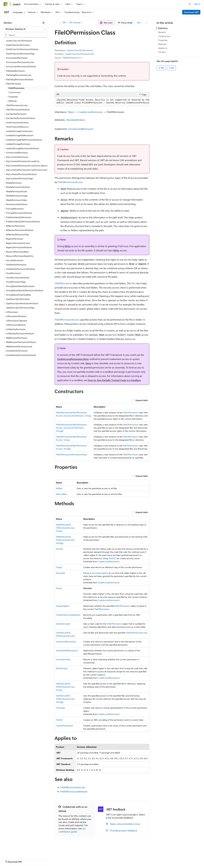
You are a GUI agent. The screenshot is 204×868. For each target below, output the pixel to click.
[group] (102, 101)
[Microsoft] (6, 4)
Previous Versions (27, 859)
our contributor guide (72, 830)
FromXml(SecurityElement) (68, 615)
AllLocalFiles (62, 494)
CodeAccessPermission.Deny (73, 359)
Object (71, 112)
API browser (75, 22)
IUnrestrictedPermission (81, 129)
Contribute (54, 859)
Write (68, 246)
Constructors (164, 36)
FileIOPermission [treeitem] (16, 88)
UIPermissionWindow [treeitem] (16, 325)
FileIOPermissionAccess (70, 182)
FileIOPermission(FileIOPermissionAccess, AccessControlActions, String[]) (71, 428)
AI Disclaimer (10, 859)
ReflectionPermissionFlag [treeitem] (17, 234)
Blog (41, 859)
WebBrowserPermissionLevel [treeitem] (19, 346)
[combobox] (25, 29)
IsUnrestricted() (63, 659)
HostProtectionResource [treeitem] (17, 127)
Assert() (59, 549)
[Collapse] (44, 23)
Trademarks (125, 859)
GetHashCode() (63, 624)
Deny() (59, 588)
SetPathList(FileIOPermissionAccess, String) (65, 687)
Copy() (59, 567)
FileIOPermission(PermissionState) (72, 454)
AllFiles (59, 488)
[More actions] (147, 23)
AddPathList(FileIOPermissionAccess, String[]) (65, 540)
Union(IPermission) (65, 726)
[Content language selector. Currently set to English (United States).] (17, 852)
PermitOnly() (62, 668)
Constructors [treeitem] (15, 92)
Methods (162, 44)
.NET (64, 22)
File (133, 283)
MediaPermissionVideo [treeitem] (16, 200)
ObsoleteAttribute (75, 120)
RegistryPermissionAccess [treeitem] (18, 243)
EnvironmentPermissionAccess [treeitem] (20, 62)
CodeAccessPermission (91, 112)
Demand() (61, 573)
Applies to (163, 48)
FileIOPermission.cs (72, 58)
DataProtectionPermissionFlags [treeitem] (20, 54)
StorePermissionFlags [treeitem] (16, 282)
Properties (163, 40)
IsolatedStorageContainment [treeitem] (19, 131)
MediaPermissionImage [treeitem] (17, 196)
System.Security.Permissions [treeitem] (19, 41)
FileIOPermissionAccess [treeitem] (17, 105)
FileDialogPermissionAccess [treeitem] (19, 75)
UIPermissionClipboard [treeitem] (16, 321)
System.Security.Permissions (80, 50)
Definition (163, 28)
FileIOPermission (63, 283)
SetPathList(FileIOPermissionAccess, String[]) (65, 699)
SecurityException (100, 573)
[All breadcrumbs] (57, 23)
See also (162, 52)
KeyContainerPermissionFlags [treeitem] (20, 178)
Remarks (162, 32)
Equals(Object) (63, 606)
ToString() (60, 708)
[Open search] (190, 4)
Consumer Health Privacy (87, 859)
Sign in (197, 4)
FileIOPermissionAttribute (74, 791)
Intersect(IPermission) (66, 642)
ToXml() (59, 720)
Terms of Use (111, 859)
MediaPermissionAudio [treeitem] (17, 191)
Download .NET (191, 12)
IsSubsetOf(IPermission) (67, 650)
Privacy (66, 859)
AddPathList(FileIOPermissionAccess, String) (65, 528)
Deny (88, 363)
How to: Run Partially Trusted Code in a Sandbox (114, 380)
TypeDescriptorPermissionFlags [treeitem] (20, 308)
